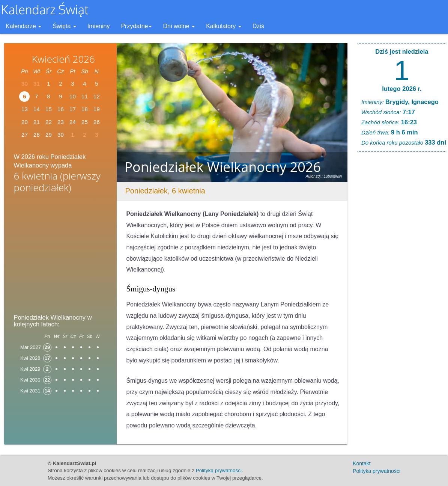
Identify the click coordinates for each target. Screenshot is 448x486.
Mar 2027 (31, 347)
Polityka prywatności (377, 471)
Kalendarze (23, 26)
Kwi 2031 (30, 391)
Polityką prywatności (219, 470)
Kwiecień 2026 (63, 59)
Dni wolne (179, 26)
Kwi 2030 (30, 380)
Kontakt (362, 463)
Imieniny (99, 26)
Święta (64, 26)
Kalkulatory (224, 26)
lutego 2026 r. (402, 89)
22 (49, 122)
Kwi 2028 (30, 358)
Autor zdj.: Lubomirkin (324, 176)
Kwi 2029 (30, 369)
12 (97, 96)
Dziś (258, 26)
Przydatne (136, 26)
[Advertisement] (60, 256)
